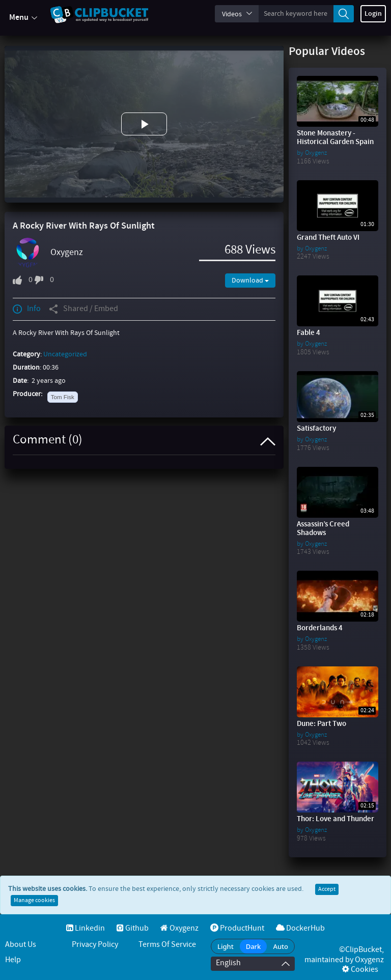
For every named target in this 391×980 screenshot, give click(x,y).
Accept (327, 889)
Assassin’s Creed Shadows (323, 529)
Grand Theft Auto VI (328, 238)
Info (27, 309)
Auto (281, 946)
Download (250, 281)
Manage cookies (34, 901)
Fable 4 (309, 333)
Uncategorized (65, 354)
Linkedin (86, 928)
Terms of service (167, 945)
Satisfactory (316, 429)
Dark (254, 946)
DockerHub (300, 928)
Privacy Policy (95, 945)
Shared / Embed (83, 309)
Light (226, 946)
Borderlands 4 (320, 628)
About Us (21, 945)
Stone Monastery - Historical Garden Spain (335, 138)
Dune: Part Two (322, 724)
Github (133, 928)
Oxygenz (67, 253)
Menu (23, 18)
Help (13, 960)
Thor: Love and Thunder (336, 819)
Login (373, 14)
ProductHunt (237, 928)
